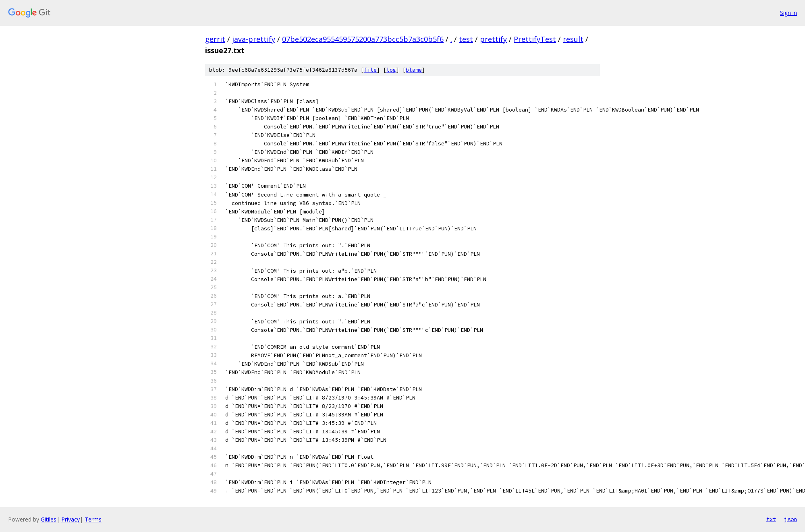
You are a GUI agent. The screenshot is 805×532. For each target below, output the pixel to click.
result (573, 39)
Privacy (71, 519)
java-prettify (254, 39)
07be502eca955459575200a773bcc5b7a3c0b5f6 (363, 39)
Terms (93, 519)
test (466, 39)
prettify (493, 39)
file (370, 70)
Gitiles (49, 519)
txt (771, 519)
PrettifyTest (535, 39)
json (790, 519)
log (391, 70)
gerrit (215, 39)
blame (414, 70)
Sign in (788, 13)
